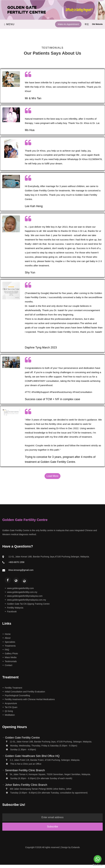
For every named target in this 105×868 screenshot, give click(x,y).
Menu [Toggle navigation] (9, 24)
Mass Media (9, 657)
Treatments (9, 646)
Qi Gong (8, 711)
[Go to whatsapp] (98, 859)
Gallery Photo (10, 654)
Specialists (9, 642)
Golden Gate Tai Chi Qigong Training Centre (27, 604)
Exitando (75, 847)
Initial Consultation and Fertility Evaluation (24, 692)
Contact (7, 665)
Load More (52, 476)
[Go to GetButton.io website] (98, 865)
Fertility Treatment (12, 688)
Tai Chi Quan (10, 707)
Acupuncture (10, 703)
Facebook (11, 612)
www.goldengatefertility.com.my (21, 592)
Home (6, 634)
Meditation (9, 715)
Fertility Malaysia (14, 608)
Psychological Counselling (16, 695)
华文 (87, 24)
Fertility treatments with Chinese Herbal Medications (29, 699)
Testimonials (10, 661)
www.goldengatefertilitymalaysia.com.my (25, 600)
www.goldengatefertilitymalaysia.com (24, 596)
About (6, 638)
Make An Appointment (68, 24)
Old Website (97, 24)
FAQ (6, 650)
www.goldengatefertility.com (19, 588)
